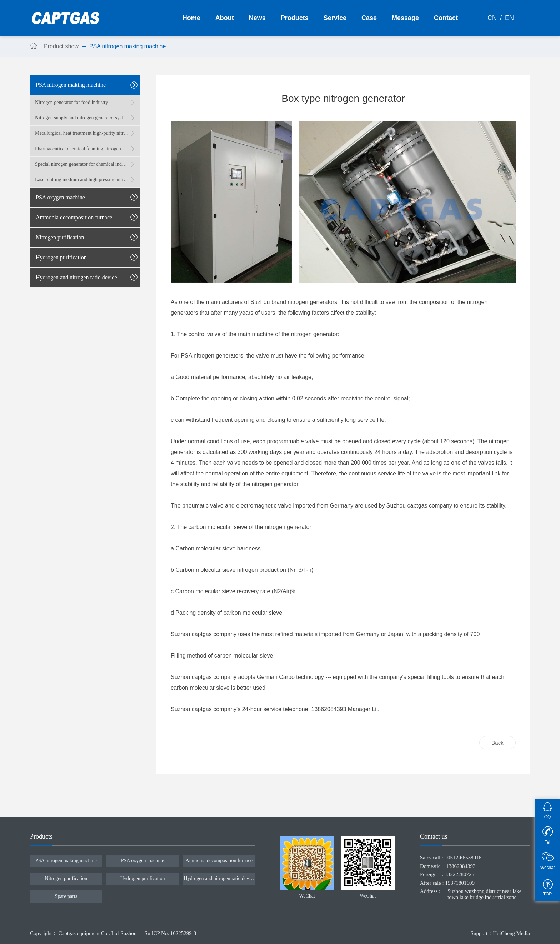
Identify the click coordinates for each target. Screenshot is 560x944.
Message (405, 18)
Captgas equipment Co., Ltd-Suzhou (98, 933)
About (225, 18)
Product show (61, 46)
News (257, 18)
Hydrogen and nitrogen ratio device (219, 878)
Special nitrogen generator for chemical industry (82, 164)
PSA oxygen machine (143, 861)
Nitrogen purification (66, 878)
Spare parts (66, 896)
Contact (446, 18)
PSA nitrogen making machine (66, 861)
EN (509, 18)
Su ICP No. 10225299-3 (170, 933)
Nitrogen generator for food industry (72, 102)
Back (497, 743)
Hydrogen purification (143, 878)
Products (295, 18)
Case (369, 18)
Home (191, 18)
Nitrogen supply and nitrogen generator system (82, 118)
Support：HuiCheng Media (500, 933)
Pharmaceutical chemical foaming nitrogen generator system (82, 149)
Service (335, 18)
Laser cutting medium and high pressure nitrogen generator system (82, 179)
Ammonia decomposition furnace (219, 861)
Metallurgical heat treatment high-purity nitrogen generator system (82, 133)
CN (492, 18)
